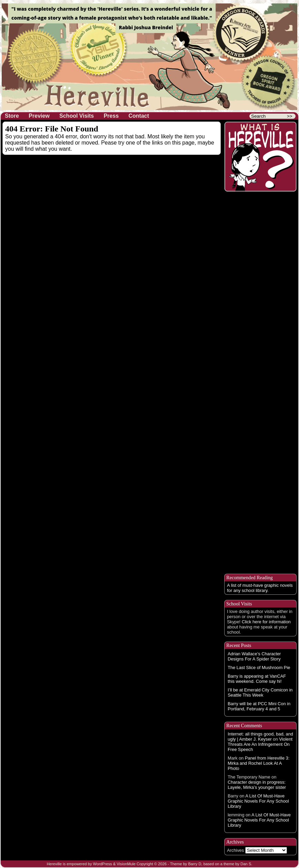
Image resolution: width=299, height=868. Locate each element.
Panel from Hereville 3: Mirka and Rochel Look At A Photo (259, 763)
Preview (39, 116)
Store (12, 116)
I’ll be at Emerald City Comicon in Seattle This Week (260, 692)
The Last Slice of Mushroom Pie (259, 668)
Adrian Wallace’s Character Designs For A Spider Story (254, 656)
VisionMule (126, 864)
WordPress (102, 864)
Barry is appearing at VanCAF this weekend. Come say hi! (257, 679)
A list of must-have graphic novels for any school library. (260, 588)
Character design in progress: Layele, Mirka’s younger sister (257, 785)
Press (111, 116)
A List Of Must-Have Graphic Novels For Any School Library (258, 801)
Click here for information (266, 622)
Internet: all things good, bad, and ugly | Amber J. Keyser (260, 737)
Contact (139, 116)
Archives (235, 850)
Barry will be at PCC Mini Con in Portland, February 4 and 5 (259, 706)
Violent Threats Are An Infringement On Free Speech (260, 744)
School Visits (76, 116)
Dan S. (246, 864)
